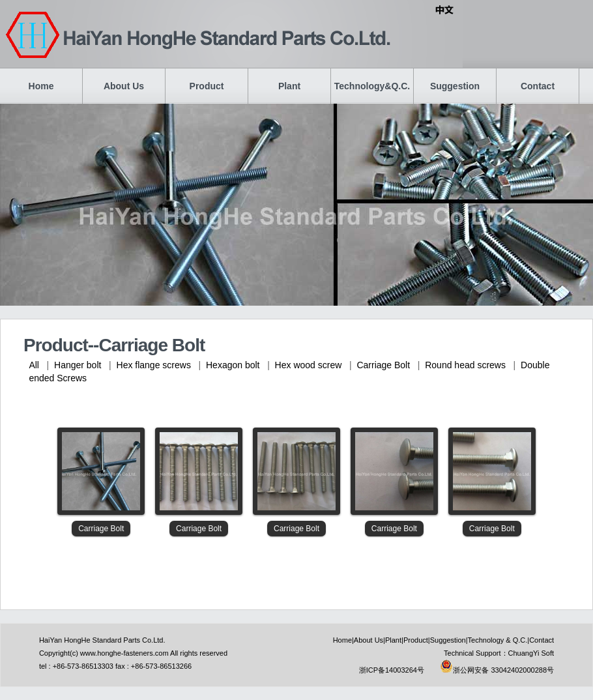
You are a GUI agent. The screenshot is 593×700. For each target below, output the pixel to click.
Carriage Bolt (383, 365)
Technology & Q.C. (498, 640)
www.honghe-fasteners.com (124, 653)
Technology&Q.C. (372, 86)
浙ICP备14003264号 (392, 670)
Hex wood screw (309, 365)
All (34, 365)
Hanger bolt (78, 365)
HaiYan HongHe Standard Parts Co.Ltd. (102, 640)
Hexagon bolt (233, 365)
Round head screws (465, 365)
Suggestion (455, 86)
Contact (538, 86)
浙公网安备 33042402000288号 (497, 670)
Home (41, 86)
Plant (289, 86)
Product (207, 86)
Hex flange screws (154, 365)
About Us (124, 86)
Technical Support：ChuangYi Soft (499, 653)
